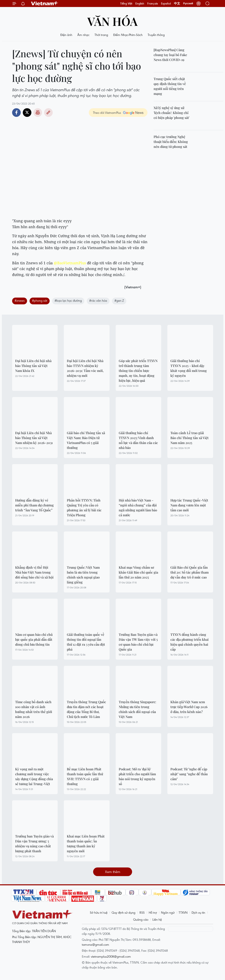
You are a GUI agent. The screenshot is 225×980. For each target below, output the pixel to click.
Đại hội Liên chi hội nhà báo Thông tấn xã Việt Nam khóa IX (33, 366)
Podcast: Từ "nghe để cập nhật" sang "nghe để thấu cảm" (189, 774)
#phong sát (40, 300)
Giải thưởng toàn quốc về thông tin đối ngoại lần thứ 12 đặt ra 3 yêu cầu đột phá (86, 642)
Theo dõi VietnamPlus (107, 113)
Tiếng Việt (126, 3)
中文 (177, 3)
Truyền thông (156, 35)
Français (153, 3)
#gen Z (119, 300)
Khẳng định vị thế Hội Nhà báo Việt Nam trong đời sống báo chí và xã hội (34, 572)
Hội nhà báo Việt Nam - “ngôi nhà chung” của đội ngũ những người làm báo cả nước (138, 508)
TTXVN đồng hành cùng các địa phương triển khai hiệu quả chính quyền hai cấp (190, 642)
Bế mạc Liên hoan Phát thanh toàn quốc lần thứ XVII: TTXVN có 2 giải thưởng (85, 776)
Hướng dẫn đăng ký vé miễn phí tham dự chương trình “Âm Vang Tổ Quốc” (34, 505)
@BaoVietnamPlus (70, 263)
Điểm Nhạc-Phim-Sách (128, 35)
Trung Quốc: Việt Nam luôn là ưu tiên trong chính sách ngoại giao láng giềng (83, 575)
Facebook (16, 113)
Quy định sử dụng (123, 912)
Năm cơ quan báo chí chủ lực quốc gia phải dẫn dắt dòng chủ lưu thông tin (34, 639)
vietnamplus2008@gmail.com (111, 956)
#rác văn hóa (98, 300)
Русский (188, 3)
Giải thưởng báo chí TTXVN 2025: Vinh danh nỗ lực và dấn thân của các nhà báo (138, 440)
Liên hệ (157, 919)
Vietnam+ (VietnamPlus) (45, 3)
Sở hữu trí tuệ (99, 912)
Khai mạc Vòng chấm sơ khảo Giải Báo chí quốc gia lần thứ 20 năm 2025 (138, 572)
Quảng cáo (141, 919)
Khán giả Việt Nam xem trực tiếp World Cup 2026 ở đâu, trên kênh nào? (189, 707)
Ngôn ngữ (168, 912)
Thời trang (101, 35)
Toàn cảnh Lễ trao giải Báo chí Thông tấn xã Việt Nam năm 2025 (190, 438)
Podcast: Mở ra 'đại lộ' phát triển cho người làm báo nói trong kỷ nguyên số (137, 776)
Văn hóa (112, 21)
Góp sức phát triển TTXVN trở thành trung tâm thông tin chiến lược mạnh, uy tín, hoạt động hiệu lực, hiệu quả (138, 371)
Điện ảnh (66, 35)
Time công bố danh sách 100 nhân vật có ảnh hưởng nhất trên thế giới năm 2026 (34, 709)
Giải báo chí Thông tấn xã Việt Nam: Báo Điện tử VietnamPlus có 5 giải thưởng (86, 440)
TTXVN (183, 912)
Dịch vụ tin (198, 912)
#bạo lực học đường (68, 300)
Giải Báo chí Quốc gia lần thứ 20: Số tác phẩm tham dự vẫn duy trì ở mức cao (190, 572)
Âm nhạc (83, 35)
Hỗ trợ (153, 912)
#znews (20, 300)
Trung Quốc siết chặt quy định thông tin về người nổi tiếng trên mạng (170, 86)
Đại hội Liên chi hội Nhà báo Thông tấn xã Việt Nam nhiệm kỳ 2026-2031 (34, 438)
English (140, 3)
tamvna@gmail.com (95, 944)
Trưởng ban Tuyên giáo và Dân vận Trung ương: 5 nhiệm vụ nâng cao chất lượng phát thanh (34, 844)
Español (166, 3)
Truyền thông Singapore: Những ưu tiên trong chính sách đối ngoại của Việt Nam (137, 709)
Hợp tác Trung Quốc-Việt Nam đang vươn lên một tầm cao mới (189, 505)
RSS (142, 912)
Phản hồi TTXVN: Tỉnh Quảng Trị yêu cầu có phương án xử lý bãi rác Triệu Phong (84, 508)
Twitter (27, 113)
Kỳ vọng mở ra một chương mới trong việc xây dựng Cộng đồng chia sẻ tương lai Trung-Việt (34, 776)
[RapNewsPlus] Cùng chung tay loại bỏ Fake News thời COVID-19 (170, 55)
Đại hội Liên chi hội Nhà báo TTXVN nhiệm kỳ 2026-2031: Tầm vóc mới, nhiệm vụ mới (85, 368)
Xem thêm (113, 872)
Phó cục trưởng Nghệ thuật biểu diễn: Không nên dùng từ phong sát (171, 142)
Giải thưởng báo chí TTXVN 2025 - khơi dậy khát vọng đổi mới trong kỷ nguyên (189, 368)
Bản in (38, 113)
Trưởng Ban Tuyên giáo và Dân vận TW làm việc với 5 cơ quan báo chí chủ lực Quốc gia (138, 642)
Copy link (48, 113)
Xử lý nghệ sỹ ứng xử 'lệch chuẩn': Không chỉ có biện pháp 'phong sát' (172, 113)
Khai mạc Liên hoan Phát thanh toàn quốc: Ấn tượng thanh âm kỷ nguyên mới (86, 844)
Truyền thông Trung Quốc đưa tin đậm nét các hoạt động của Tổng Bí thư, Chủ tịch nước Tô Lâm (86, 709)
